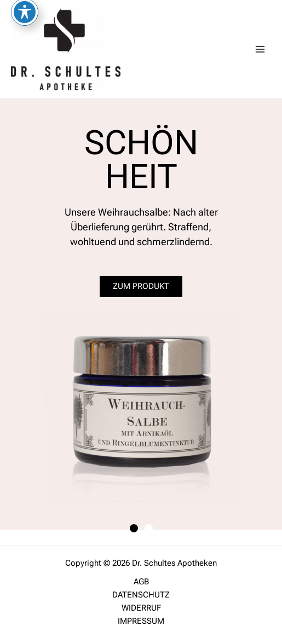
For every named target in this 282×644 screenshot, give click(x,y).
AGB (141, 582)
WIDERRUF (141, 608)
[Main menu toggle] (260, 49)
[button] (134, 528)
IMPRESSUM (141, 621)
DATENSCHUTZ (141, 595)
